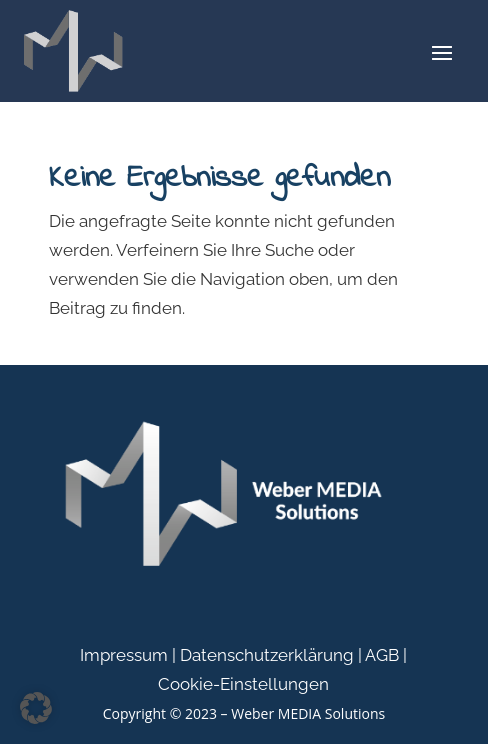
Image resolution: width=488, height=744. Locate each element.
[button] (36, 708)
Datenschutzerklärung (267, 655)
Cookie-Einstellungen (243, 684)
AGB (382, 655)
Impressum (124, 655)
